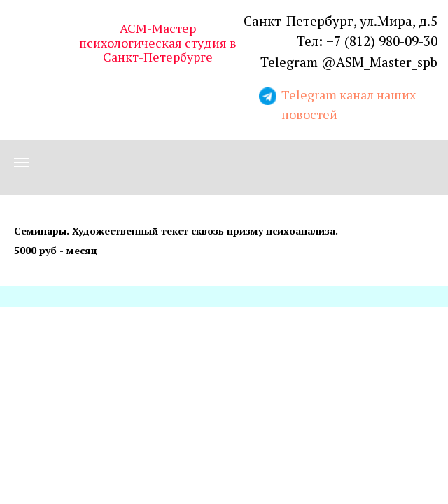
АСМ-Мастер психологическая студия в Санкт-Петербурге (158, 42)
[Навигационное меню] (22, 162)
